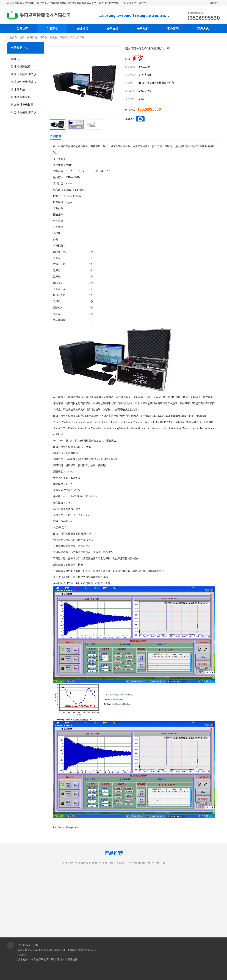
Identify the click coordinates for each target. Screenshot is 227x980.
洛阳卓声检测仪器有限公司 (77, 950)
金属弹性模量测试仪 (24, 74)
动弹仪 (43, 37)
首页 (22, 37)
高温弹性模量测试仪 (24, 82)
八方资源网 (37, 960)
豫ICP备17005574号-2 (51, 950)
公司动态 (143, 29)
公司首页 (22, 29)
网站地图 (72, 960)
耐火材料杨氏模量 (22, 105)
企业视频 (82, 29)
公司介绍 (113, 29)
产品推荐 (113, 856)
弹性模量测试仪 (21, 67)
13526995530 (149, 109)
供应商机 (52, 29)
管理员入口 (61, 960)
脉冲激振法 (18, 89)
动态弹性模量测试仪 (24, 112)
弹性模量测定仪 (21, 97)
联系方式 (203, 29)
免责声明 (49, 960)
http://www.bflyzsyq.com (66, 827)
